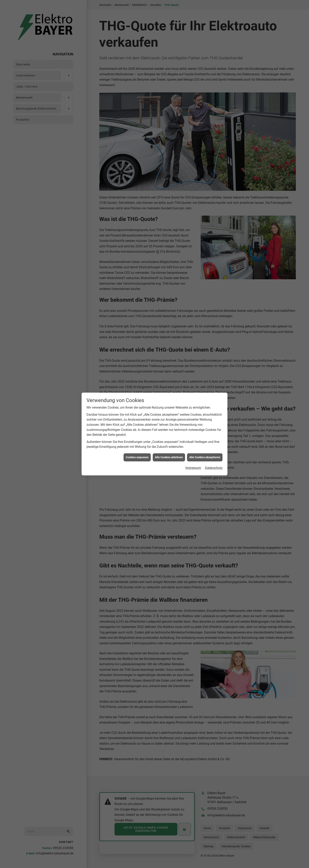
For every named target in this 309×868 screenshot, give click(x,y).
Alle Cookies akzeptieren (205, 400)
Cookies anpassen (137, 400)
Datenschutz (214, 410)
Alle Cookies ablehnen (169, 400)
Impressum (193, 410)
